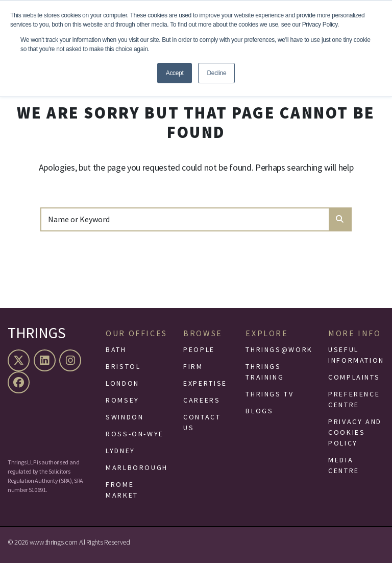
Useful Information (356, 355)
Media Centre (344, 465)
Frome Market (122, 490)
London (122, 383)
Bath (116, 349)
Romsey (122, 400)
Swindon (125, 417)
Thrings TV (269, 394)
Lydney (120, 451)
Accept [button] (175, 73)
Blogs (259, 411)
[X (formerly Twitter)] (20, 360)
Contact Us (202, 422)
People (199, 349)
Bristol (123, 366)
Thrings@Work (279, 349)
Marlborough (137, 467)
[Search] (185, 219)
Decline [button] (216, 73)
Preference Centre (354, 399)
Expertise (205, 383)
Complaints (354, 377)
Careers (202, 400)
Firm (193, 366)
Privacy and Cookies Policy (355, 432)
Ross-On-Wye (135, 434)
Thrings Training (265, 372)
